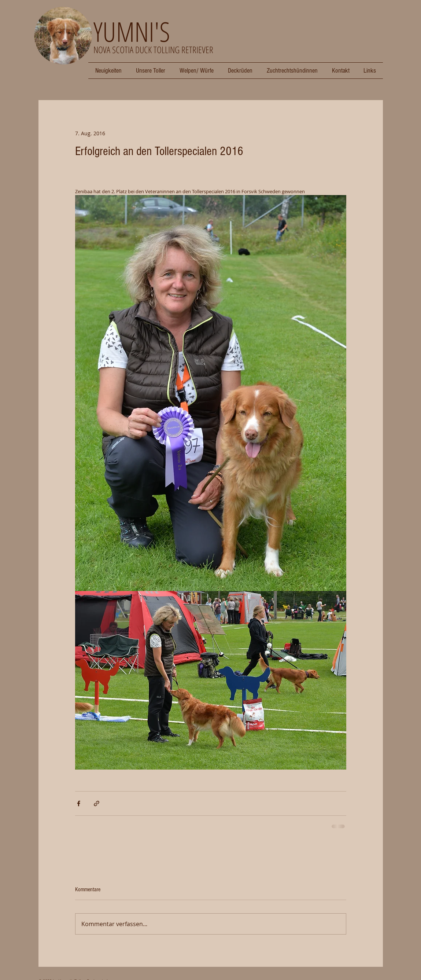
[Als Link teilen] (97, 803)
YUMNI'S (132, 31)
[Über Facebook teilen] (79, 803)
